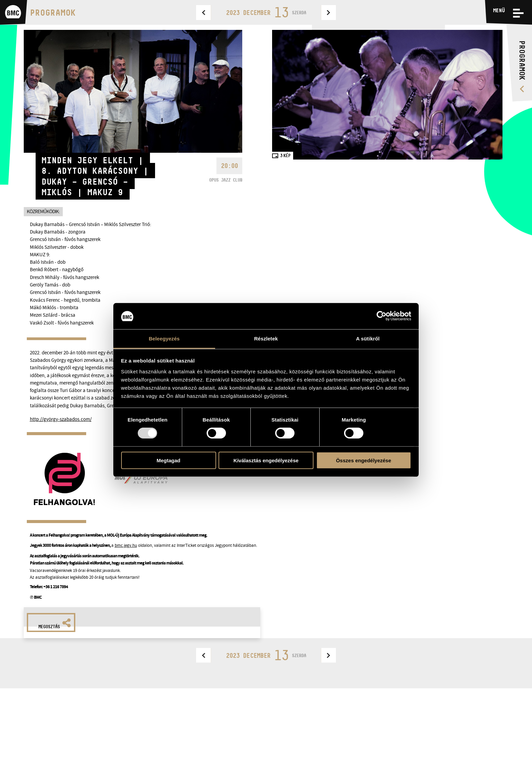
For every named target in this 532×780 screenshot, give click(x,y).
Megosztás (55, 624)
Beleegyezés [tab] (164, 339)
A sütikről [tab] (368, 339)
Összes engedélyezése (364, 460)
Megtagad (168, 460)
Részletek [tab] (266, 339)
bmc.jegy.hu (126, 545)
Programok (53, 12)
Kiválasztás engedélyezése (266, 460)
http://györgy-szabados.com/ (61, 419)
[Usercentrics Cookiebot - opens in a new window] (382, 316)
